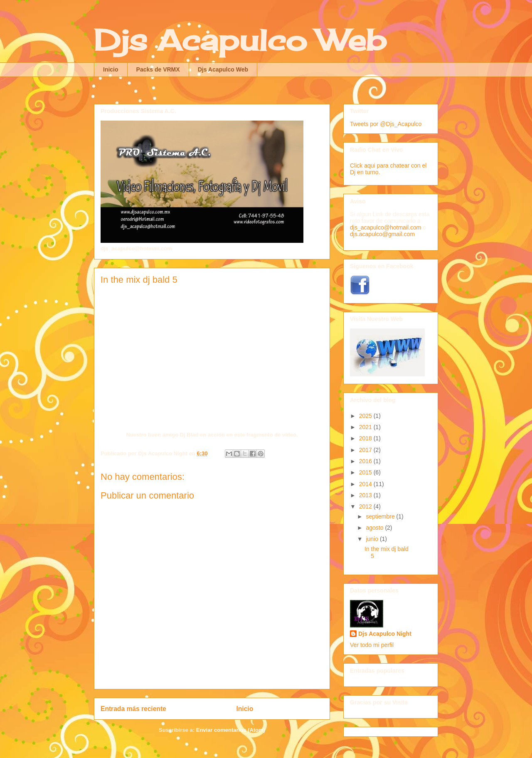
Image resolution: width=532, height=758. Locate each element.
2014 (366, 484)
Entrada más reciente (133, 709)
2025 (366, 416)
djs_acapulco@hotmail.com (385, 227)
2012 (366, 506)
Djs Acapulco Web (240, 40)
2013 (366, 495)
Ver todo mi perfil (372, 645)
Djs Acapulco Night (385, 634)
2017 (366, 450)
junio (373, 539)
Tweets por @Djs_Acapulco (386, 124)
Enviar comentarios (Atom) (231, 730)
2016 (366, 461)
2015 (366, 472)
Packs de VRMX (158, 69)
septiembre (381, 516)
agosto (375, 528)
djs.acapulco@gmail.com (382, 234)
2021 (366, 427)
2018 (366, 438)
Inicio (111, 69)
